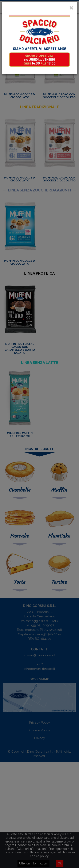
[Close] (71, 8)
